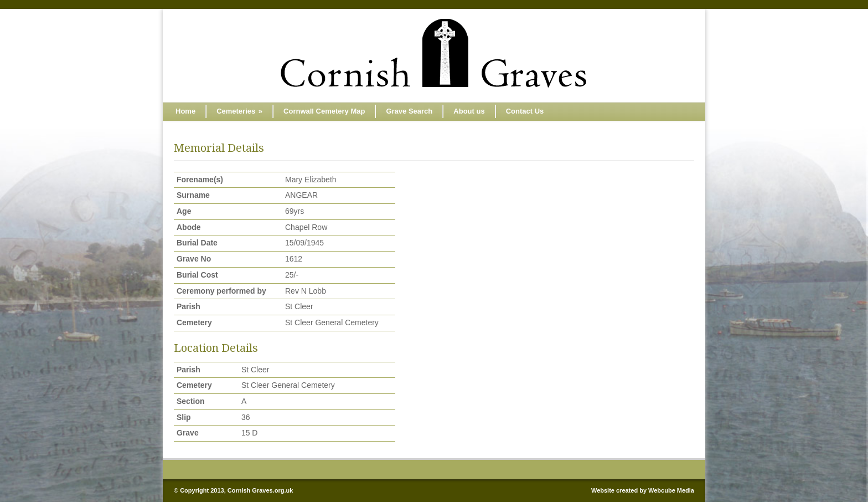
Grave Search (409, 111)
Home (185, 111)
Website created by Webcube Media (643, 490)
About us (469, 111)
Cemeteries (239, 111)
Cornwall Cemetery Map (324, 111)
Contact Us (525, 111)
